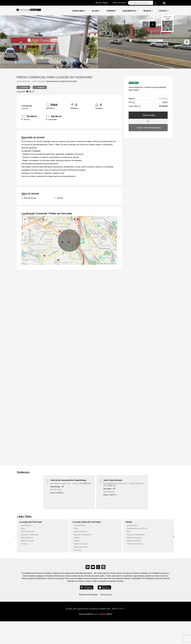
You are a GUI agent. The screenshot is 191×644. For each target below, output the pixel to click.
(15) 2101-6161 (56, 497)
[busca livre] (155, 3)
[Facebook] (86, 575)
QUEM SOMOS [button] (79, 11)
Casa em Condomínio (30, 542)
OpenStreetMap (111, 271)
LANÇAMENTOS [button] (129, 11)
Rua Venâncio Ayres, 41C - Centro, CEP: (71, 491)
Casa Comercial (27, 539)
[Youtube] (92, 575)
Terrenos (78, 557)
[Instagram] (99, 575)
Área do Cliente (102, 3)
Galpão (77, 545)
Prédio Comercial (134, 545)
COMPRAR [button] (111, 11)
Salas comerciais (81, 554)
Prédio (28, 89)
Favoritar (23, 95)
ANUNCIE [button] (148, 11)
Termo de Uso (106, 603)
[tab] (146, 25)
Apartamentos (80, 533)
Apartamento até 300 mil (137, 536)
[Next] (174, 544)
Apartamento (26, 533)
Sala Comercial (27, 545)
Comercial (21, 89)
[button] (164, 3)
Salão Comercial (27, 548)
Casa (23, 536)
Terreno (24, 551)
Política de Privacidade (88, 603)
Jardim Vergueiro (39, 89)
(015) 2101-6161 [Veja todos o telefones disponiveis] (119, 3)
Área (129, 539)
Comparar (40, 95)
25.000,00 (163, 106)
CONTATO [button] (163, 11)
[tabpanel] (95, 46)
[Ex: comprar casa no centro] (141, 3)
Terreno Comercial (134, 551)
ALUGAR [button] (95, 11)
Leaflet (100, 271)
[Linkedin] (105, 575)
